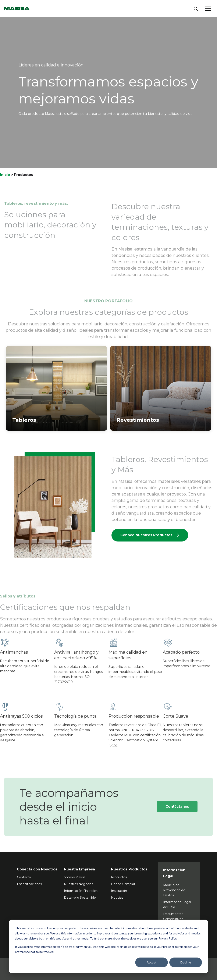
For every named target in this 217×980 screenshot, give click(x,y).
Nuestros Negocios (79, 884)
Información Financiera (81, 891)
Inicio (5, 175)
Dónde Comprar (123, 884)
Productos (119, 877)
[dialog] (108, 946)
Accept (152, 962)
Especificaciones (29, 884)
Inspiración (119, 891)
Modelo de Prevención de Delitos (174, 890)
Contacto (24, 877)
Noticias (117, 898)
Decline (186, 962)
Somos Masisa (75, 877)
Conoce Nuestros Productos (150, 535)
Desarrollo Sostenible (80, 898)
